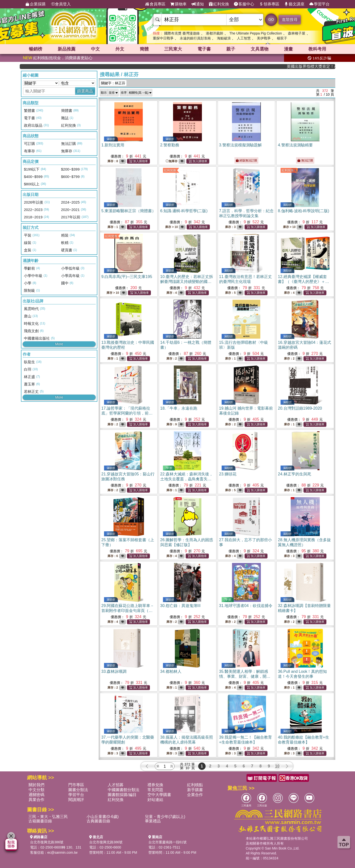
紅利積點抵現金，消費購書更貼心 (58, 58)
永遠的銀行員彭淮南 (195, 38)
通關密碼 (36, 795)
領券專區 (269, 4)
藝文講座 (294, 4)
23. (228, 474)
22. (187, 479)
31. (246, 606)
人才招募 (116, 785)
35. (245, 676)
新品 (67, 49)
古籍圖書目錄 (40, 821)
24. (294, 474)
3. (240, 145)
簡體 (144, 49)
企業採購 (35, 4)
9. (127, 277)
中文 (95, 49)
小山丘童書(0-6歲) (103, 817)
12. (303, 282)
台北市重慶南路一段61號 (168, 842)
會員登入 (61, 4)
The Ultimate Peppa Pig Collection (256, 33)
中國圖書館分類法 (124, 790)
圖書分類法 (78, 790)
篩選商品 (85, 91)
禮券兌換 (155, 785)
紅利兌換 (219, 4)
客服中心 (244, 4)
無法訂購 (305, 160)
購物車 (178, 4)
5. (129, 211)
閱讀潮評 (76, 800)
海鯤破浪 (224, 38)
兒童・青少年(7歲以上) (165, 817)
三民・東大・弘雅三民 (48, 817)
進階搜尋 (290, 20)
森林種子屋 (297, 33)
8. (303, 211)
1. (113, 145)
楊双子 (282, 38)
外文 (120, 49)
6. (184, 211)
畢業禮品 (153, 821)
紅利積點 (195, 785)
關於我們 (36, 785)
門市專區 (76, 785)
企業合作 (195, 795)
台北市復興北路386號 (47, 842)
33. (114, 671)
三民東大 (173, 49)
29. (128, 611)
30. (180, 606)
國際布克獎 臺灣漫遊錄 (182, 33)
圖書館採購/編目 (122, 795)
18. (179, 408)
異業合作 (36, 800)
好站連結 (155, 800)
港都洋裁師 (214, 33)
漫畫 (288, 49)
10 (277, 766)
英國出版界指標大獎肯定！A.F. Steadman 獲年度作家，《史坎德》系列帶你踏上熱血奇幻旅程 (320, 66)
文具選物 (260, 49)
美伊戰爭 (264, 38)
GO (271, 19)
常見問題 (155, 790)
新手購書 (195, 790)
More (59, 344)
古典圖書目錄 (98, 821)
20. (300, 408)
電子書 (204, 49)
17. (127, 413)
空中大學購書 (159, 795)
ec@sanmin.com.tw (62, 852)
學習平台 (319, 4)
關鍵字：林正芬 (113, 83)
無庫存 (172, 161)
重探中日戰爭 (163, 38)
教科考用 (317, 49)
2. (170, 145)
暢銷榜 (35, 49)
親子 (231, 49)
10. (187, 282)
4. (295, 145)
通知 (198, 4)
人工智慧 (244, 38)
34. (171, 671)
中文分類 (36, 790)
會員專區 (155, 4)
